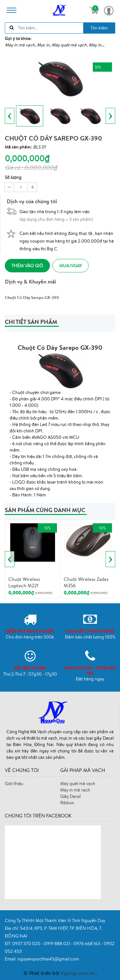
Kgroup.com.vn (78, 973)
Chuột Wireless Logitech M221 (24, 582)
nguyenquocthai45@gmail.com (48, 959)
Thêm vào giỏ (27, 266)
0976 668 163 (87, 944)
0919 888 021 (57, 944)
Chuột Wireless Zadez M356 (86, 582)
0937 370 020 (27, 944)
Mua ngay (71, 266)
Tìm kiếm (99, 28)
